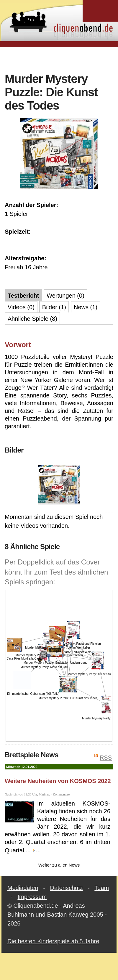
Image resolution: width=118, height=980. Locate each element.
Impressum (32, 897)
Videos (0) (21, 307)
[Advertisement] (59, 59)
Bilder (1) (54, 307)
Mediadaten (23, 888)
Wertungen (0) (65, 296)
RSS (106, 758)
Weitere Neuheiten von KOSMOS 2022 (58, 781)
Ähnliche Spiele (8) (32, 319)
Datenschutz (67, 888)
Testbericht (23, 296)
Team (102, 888)
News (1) (86, 307)
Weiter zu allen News (59, 865)
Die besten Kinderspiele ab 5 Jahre (53, 941)
